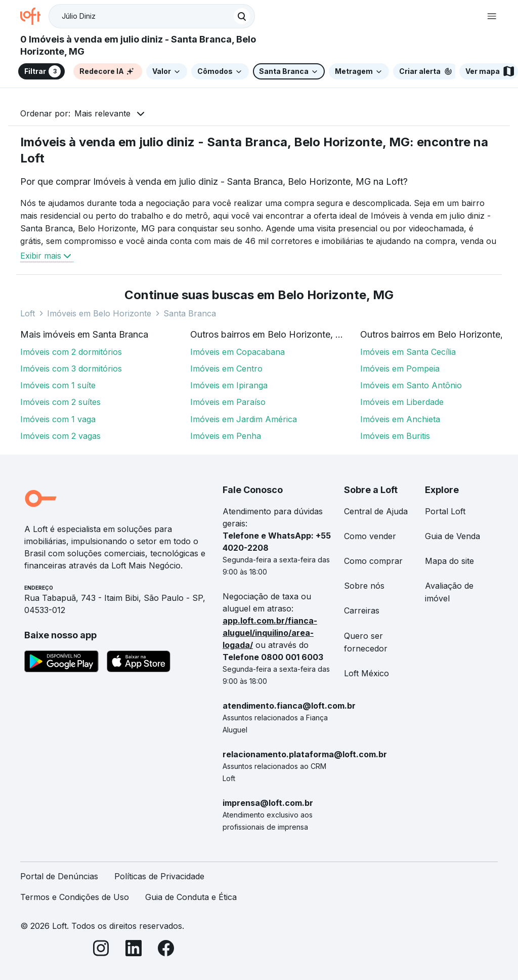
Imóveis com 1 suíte (58, 385)
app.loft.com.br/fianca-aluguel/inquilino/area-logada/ (270, 633)
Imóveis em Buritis (395, 436)
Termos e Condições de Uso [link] (75, 897)
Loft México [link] (366, 673)
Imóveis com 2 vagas (60, 436)
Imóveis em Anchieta (400, 419)
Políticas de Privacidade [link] (159, 876)
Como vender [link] (370, 536)
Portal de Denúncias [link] (59, 876)
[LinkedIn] (134, 950)
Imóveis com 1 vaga (58, 419)
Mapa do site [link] (449, 561)
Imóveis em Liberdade (402, 402)
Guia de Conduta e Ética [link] (191, 897)
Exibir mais (47, 256)
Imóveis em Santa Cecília (408, 352)
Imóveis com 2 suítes (60, 402)
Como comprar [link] (373, 561)
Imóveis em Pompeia (400, 369)
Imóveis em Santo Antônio (411, 385)
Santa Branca (190, 313)
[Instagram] (101, 950)
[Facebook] (166, 950)
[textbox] (152, 16)
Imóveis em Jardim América (244, 419)
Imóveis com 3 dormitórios (71, 369)
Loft (28, 313)
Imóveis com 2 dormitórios (71, 352)
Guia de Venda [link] (452, 536)
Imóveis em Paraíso (228, 402)
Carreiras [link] (362, 610)
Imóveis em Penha (226, 436)
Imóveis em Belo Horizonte (99, 313)
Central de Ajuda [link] (376, 511)
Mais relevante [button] (102, 113)
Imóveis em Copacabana (238, 352)
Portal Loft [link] (445, 511)
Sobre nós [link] (364, 586)
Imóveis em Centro (226, 369)
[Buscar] (242, 16)
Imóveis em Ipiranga (229, 385)
